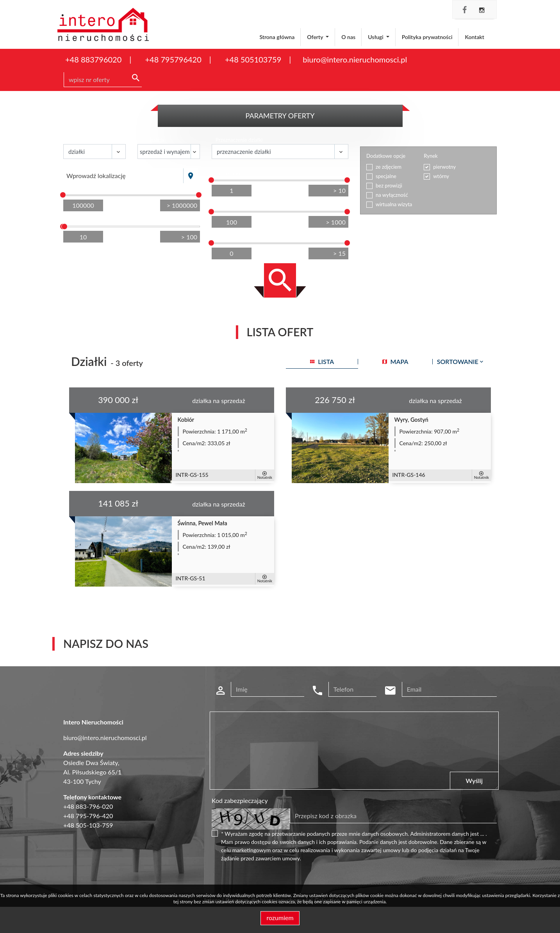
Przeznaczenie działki (239, 140)
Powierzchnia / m (88, 220)
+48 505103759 (253, 59)
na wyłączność (392, 195)
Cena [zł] (77, 188)
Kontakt (474, 37)
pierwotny (444, 167)
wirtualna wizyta (394, 204)
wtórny (441, 176)
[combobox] (123, 176)
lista (322, 361)
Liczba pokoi (229, 173)
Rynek (431, 156)
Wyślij (474, 780)
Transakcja (153, 140)
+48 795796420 (173, 59)
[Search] (103, 80)
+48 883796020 (93, 59)
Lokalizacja (79, 164)
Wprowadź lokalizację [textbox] (96, 176)
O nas (348, 37)
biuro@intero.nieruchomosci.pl (355, 59)
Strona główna (277, 37)
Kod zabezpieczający (240, 800)
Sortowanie (461, 361)
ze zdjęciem (389, 167)
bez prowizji (389, 186)
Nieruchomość (83, 140)
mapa (395, 361)
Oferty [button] (316, 37)
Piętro (222, 236)
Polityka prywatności (427, 37)
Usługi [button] (376, 37)
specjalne (386, 176)
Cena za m (228, 205)
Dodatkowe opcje (386, 156)
